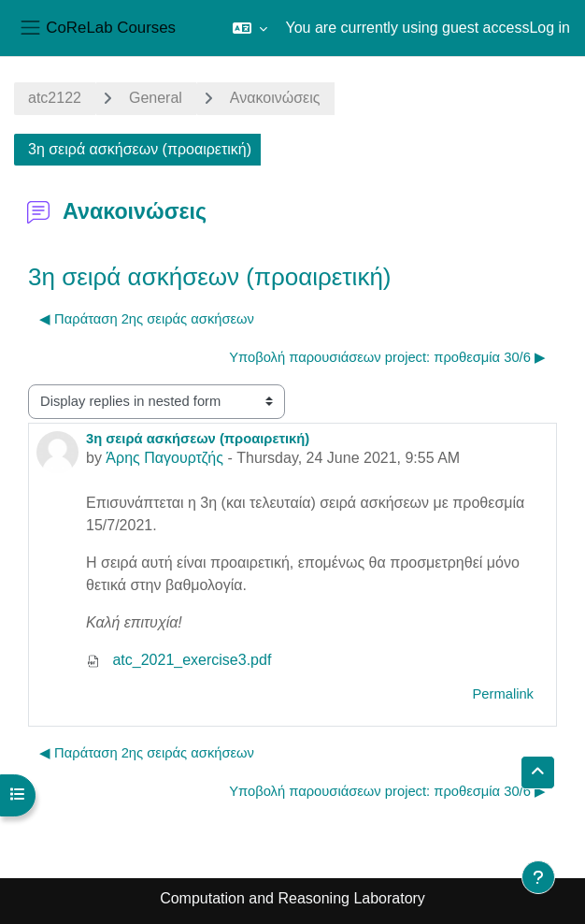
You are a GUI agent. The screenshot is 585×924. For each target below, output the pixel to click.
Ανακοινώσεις (275, 98)
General (156, 98)
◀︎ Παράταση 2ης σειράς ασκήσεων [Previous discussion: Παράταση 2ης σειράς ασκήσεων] (147, 319)
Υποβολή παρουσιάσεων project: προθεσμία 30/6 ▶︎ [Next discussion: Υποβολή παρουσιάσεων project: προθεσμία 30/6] (387, 357)
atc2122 (55, 98)
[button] (250, 28)
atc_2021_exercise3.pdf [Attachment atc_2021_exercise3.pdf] (178, 660)
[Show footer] (538, 877)
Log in (549, 28)
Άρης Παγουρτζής (164, 458)
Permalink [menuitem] (503, 694)
